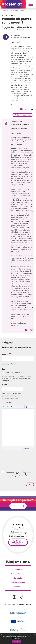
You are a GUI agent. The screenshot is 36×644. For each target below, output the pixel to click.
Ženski (7, 372)
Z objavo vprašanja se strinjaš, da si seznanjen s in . (18, 474)
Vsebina (5, 403)
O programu (18, 569)
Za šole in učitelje (18, 582)
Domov (4, 10)
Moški (18, 372)
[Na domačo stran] (12, 4)
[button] (4, 407)
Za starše (18, 578)
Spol (4, 369)
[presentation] (4, 407)
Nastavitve (17, 641)
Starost (5, 384)
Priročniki (18, 587)
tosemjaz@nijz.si (25, 604)
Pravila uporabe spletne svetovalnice (18, 347)
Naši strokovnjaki (18, 574)
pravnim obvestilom (22, 476)
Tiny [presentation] (31, 448)
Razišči (10, 10)
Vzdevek (5, 354)
